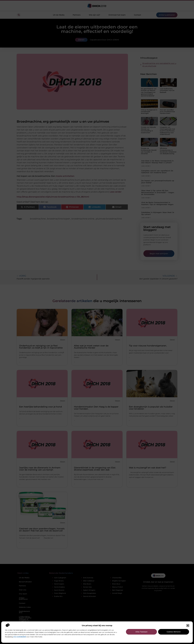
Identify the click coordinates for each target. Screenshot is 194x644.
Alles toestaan (141, 632)
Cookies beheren (174, 632)
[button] (188, 626)
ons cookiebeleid (20, 637)
